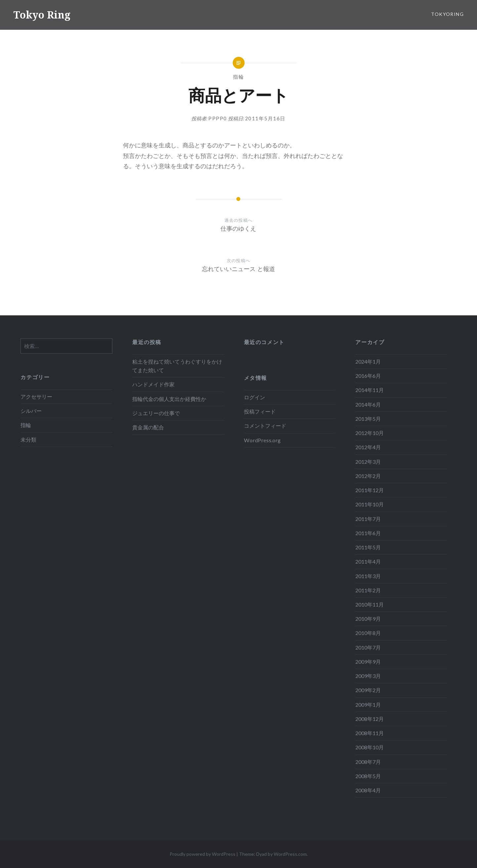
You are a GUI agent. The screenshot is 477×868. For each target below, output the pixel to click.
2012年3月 (368, 462)
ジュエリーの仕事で (156, 413)
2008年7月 (368, 762)
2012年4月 (368, 447)
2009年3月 (368, 676)
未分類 (28, 439)
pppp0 (218, 118)
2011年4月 (368, 561)
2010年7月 (368, 647)
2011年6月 (368, 533)
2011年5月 (368, 547)
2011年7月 (368, 519)
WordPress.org (262, 440)
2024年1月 (368, 361)
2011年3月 (368, 576)
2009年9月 (368, 662)
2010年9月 (368, 619)
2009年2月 (368, 690)
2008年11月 (370, 733)
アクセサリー (36, 396)
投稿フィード (260, 411)
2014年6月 (368, 404)
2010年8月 (368, 633)
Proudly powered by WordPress (202, 854)
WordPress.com (290, 854)
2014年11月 (370, 390)
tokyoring (447, 14)
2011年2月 (368, 590)
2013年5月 (368, 419)
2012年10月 (370, 433)
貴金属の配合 (148, 427)
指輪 (238, 77)
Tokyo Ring (42, 15)
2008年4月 (368, 790)
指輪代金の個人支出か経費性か (169, 399)
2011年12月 (370, 490)
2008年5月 (368, 776)
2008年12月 (370, 719)
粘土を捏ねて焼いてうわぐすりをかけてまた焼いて (177, 366)
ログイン (255, 397)
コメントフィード (265, 426)
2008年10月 (370, 747)
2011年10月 (370, 504)
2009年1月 (368, 705)
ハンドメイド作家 (153, 384)
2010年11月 (370, 604)
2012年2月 (368, 476)
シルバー (31, 411)
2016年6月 (368, 376)
